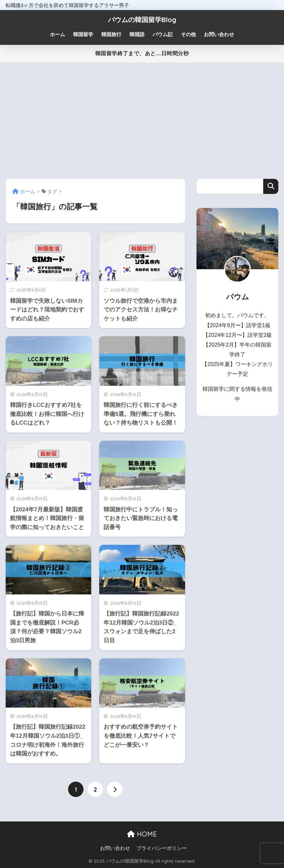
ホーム (58, 34)
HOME (142, 834)
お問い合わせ (115, 848)
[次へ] (115, 789)
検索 (271, 186)
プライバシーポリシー (162, 848)
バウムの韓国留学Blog (142, 20)
